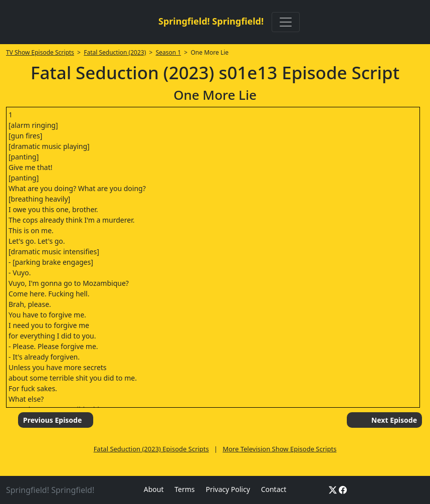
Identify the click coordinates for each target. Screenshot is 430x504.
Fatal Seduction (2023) (115, 52)
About (154, 489)
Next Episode (394, 420)
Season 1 (169, 52)
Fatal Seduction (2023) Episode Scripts (151, 449)
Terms (184, 489)
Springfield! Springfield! (211, 21)
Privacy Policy (228, 489)
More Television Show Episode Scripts (279, 449)
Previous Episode (52, 420)
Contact (274, 489)
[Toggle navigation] (286, 22)
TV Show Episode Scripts (40, 52)
